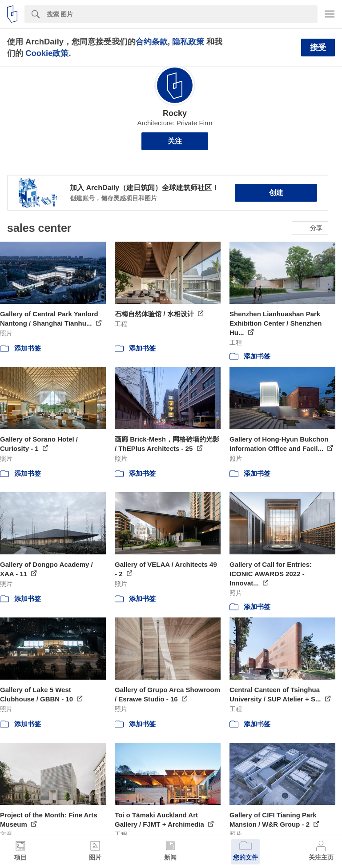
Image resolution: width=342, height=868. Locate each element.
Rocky (175, 113)
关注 (175, 141)
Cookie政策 (47, 53)
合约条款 (152, 42)
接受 (318, 48)
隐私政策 (188, 42)
